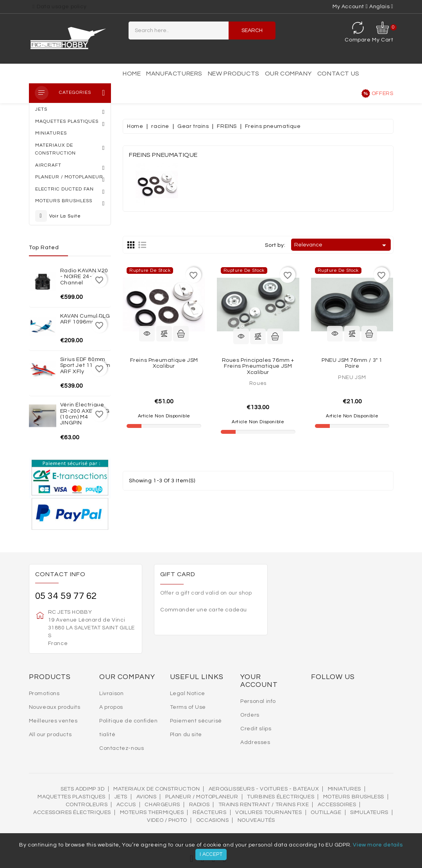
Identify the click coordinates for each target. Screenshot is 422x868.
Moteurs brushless (354, 797)
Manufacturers (174, 74)
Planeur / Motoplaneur (202, 797)
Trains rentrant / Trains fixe (264, 805)
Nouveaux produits (55, 707)
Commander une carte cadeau (204, 610)
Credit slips (256, 729)
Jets (121, 797)
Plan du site (186, 735)
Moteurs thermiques (152, 812)
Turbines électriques (281, 797)
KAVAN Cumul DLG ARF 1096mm (85, 319)
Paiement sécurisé (196, 721)
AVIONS (147, 797)
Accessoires (337, 805)
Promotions (44, 694)
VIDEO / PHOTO (167, 820)
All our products (50, 735)
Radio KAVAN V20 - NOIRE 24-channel (84, 277)
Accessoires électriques (72, 812)
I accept (211, 854)
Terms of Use (188, 707)
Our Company (289, 74)
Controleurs (87, 805)
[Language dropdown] (381, 7)
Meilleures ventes (53, 721)
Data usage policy (62, 7)
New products (234, 74)
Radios (199, 805)
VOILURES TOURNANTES (268, 812)
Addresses (255, 742)
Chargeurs (162, 805)
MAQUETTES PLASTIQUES (72, 797)
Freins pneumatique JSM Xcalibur (164, 363)
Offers (383, 93)
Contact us (338, 74)
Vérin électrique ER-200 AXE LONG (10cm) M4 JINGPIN (85, 414)
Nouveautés (256, 820)
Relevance (341, 245)
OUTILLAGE (326, 812)
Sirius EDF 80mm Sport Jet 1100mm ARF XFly (85, 366)
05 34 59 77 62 (66, 596)
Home (132, 74)
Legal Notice (188, 694)
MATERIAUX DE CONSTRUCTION (156, 789)
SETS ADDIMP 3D (82, 789)
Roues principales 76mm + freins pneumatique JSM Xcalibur (258, 366)
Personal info (258, 701)
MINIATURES (344, 789)
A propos (111, 707)
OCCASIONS (212, 820)
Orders (250, 715)
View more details (378, 845)
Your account (259, 681)
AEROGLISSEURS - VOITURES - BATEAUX (264, 789)
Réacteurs (209, 812)
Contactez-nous (122, 748)
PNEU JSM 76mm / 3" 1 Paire (352, 363)
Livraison (111, 694)
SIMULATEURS (369, 812)
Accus (126, 805)
